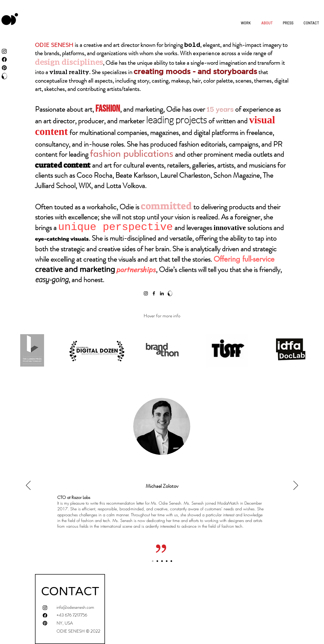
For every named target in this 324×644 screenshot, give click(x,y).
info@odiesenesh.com (75, 607)
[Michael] (153, 561)
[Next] (296, 486)
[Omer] (162, 561)
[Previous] (28, 486)
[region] (32, 350)
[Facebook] (154, 293)
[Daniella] (157, 561)
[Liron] (167, 561)
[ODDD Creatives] (4, 76)
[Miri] (171, 561)
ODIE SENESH (54, 45)
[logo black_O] (170, 293)
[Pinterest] (4, 68)
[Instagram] (146, 293)
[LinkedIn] (162, 293)
